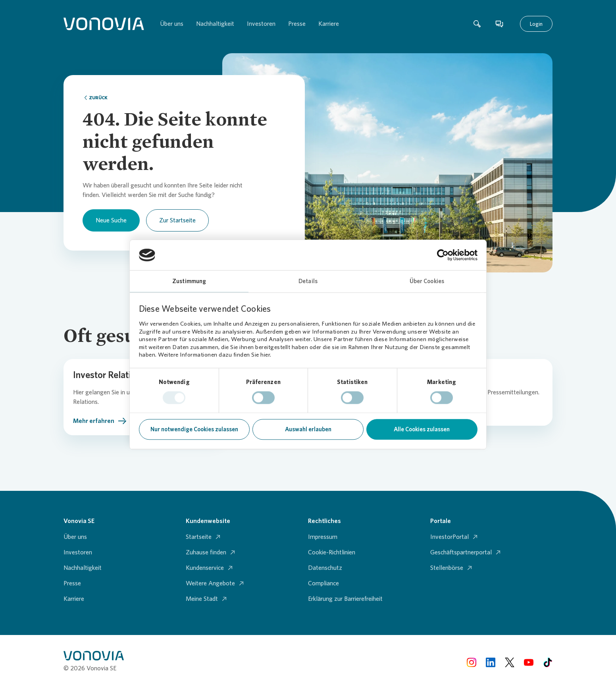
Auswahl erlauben (308, 430)
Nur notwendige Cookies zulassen (194, 430)
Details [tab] (308, 282)
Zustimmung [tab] (189, 282)
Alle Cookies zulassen (422, 430)
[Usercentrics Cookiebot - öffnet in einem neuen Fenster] (443, 255)
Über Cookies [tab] (427, 282)
